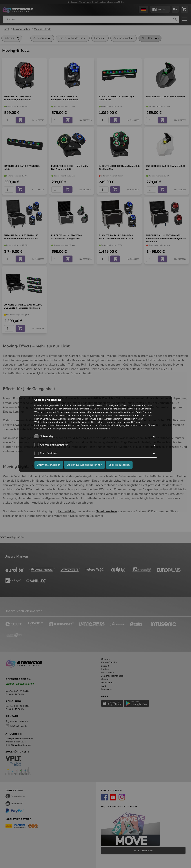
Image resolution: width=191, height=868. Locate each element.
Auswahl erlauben (49, 465)
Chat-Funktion (48, 453)
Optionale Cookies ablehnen (84, 465)
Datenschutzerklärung (102, 422)
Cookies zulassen (119, 465)
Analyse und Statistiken (54, 445)
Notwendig (46, 436)
